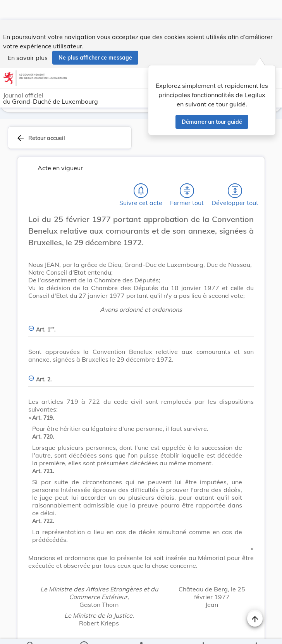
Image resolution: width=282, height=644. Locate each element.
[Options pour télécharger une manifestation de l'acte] (203, 632)
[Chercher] (31, 632)
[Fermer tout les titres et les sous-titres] (187, 186)
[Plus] (256, 632)
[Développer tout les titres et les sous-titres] (235, 186)
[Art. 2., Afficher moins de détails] (141, 371)
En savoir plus (28, 38)
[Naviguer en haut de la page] (255, 599)
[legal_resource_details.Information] (84, 632)
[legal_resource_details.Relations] (141, 632)
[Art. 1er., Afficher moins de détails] (141, 321)
